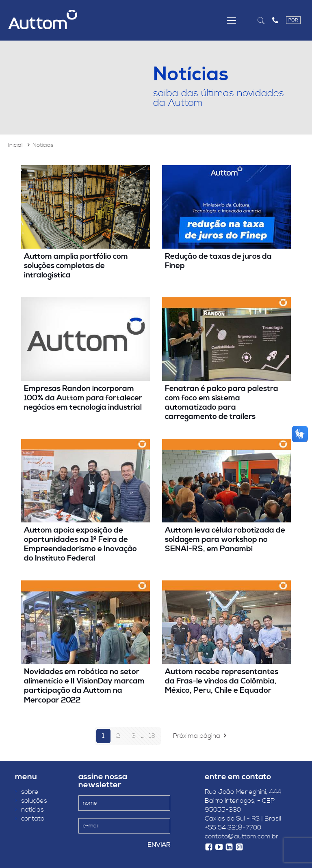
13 (152, 736)
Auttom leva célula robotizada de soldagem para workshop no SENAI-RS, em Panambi (225, 539)
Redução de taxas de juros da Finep (218, 261)
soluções (31, 801)
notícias (29, 810)
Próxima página (201, 736)
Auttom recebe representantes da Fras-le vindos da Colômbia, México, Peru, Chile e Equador (222, 681)
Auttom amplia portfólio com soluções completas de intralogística (76, 266)
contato (30, 819)
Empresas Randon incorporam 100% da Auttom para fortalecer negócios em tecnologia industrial (83, 398)
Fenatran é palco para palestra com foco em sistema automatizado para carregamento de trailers (222, 403)
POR (293, 20)
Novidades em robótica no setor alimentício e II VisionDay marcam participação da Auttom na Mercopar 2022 (84, 686)
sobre (27, 792)
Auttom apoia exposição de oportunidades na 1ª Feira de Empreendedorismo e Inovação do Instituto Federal (80, 544)
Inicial (15, 145)
